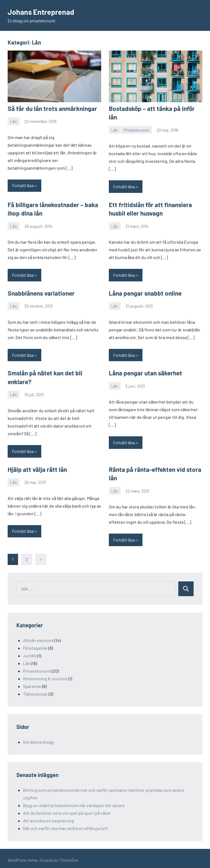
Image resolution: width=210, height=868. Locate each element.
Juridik (30, 652)
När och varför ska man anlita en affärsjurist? (65, 825)
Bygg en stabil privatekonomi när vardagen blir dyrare (74, 802)
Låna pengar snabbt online (144, 291)
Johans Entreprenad (42, 12)
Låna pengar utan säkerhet (144, 371)
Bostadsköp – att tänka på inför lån (154, 108)
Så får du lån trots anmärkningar (50, 108)
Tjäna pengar (35, 691)
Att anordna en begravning (49, 817)
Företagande (35, 645)
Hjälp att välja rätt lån (36, 467)
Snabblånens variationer (40, 291)
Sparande (32, 683)
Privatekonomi (136, 121)
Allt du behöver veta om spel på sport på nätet (67, 810)
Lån (14, 121)
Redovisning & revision (45, 675)
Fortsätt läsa (23, 185)
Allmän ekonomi (38, 637)
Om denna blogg (38, 739)
